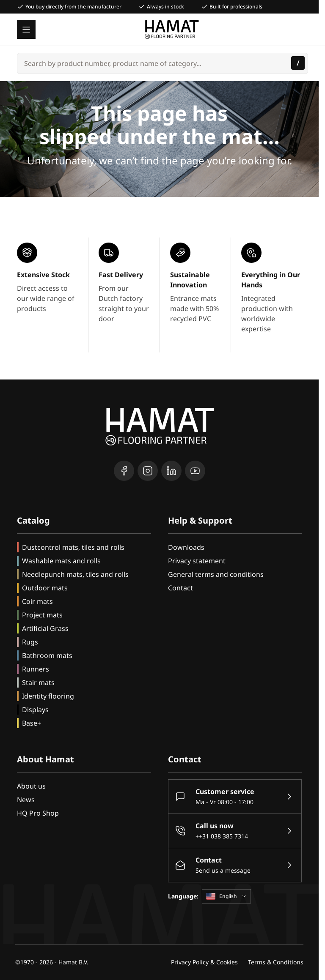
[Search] (298, 63)
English (226, 896)
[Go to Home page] (172, 30)
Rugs (30, 642)
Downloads (186, 547)
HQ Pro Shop (38, 813)
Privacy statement (197, 561)
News (26, 800)
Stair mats (38, 682)
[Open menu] (26, 30)
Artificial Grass (45, 628)
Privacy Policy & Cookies (204, 962)
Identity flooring (48, 696)
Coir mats (37, 601)
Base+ (32, 723)
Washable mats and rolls (61, 561)
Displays (35, 710)
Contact (180, 588)
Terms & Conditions (276, 962)
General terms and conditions (216, 574)
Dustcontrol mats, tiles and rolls (73, 547)
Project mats (42, 615)
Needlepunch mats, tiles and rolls (75, 574)
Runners (36, 669)
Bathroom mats (47, 655)
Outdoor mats (45, 588)
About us (31, 786)
